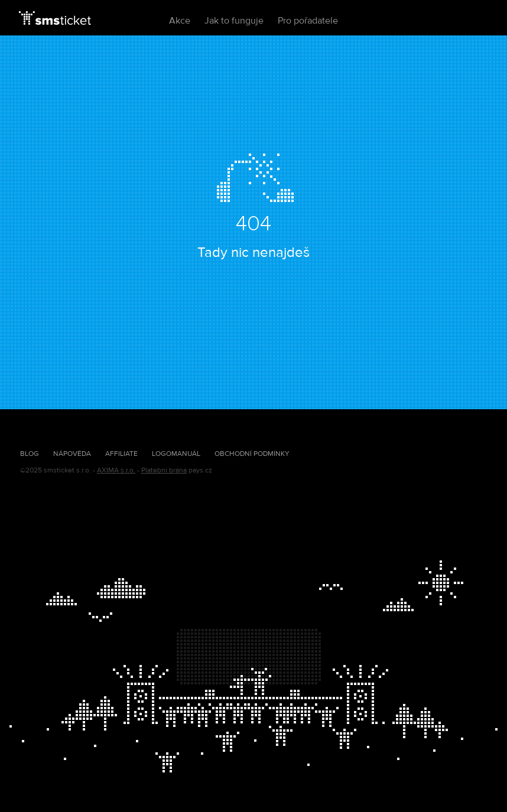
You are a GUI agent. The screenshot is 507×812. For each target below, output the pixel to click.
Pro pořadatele (308, 21)
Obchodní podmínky (252, 454)
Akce (180, 21)
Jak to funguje (234, 21)
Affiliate (121, 454)
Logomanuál (176, 454)
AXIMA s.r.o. (116, 470)
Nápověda (72, 454)
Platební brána (164, 470)
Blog (30, 454)
